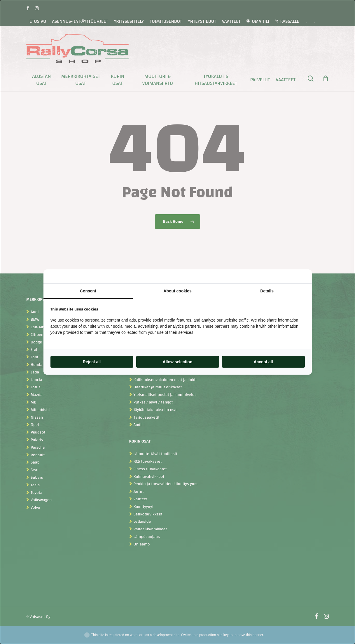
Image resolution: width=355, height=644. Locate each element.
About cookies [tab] (177, 291)
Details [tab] (267, 291)
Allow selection (178, 362)
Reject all (92, 362)
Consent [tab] (88, 291)
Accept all (263, 362)
